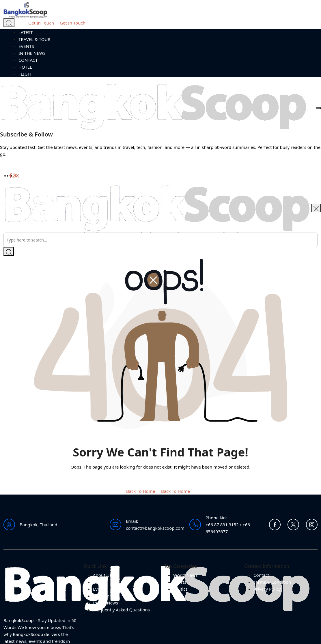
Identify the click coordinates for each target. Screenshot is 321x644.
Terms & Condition (272, 582)
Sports (180, 582)
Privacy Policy (267, 589)
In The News (106, 603)
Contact (261, 575)
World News (185, 575)
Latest (99, 582)
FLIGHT (26, 74)
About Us (102, 575)
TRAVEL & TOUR (34, 39)
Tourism (101, 596)
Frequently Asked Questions (121, 610)
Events (100, 589)
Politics (180, 589)
